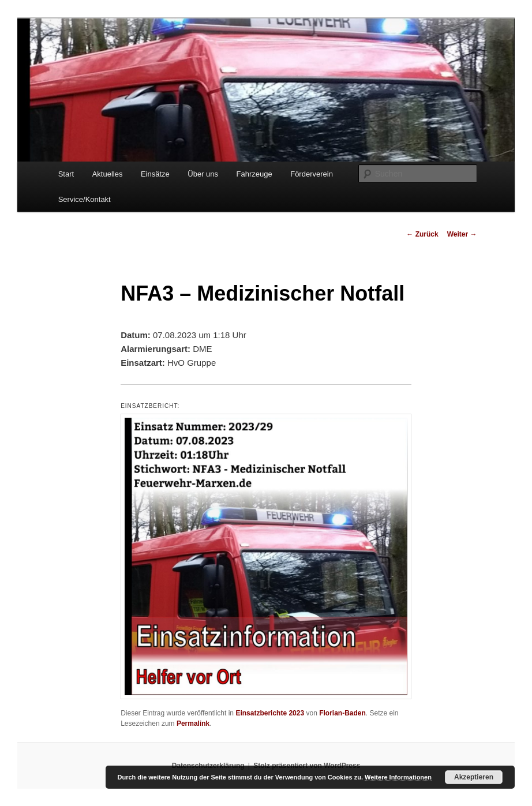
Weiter (462, 234)
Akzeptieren (474, 777)
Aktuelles (108, 174)
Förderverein (312, 174)
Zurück (422, 234)
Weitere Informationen (398, 777)
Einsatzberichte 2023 (270, 713)
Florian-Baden (342, 713)
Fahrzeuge (254, 174)
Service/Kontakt (85, 199)
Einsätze (155, 174)
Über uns (203, 174)
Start (66, 174)
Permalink (193, 723)
